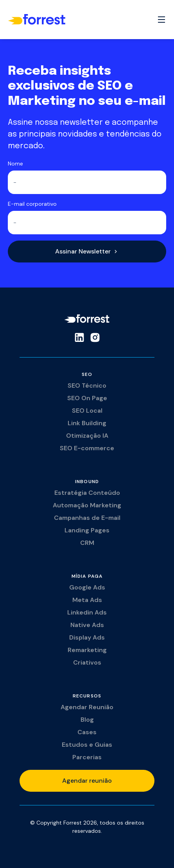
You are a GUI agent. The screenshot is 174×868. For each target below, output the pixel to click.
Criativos (87, 662)
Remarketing (87, 650)
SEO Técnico (87, 385)
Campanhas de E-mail (87, 518)
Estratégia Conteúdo (87, 493)
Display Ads (87, 637)
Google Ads (87, 587)
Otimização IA (87, 436)
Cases (87, 732)
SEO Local (87, 411)
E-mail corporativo (32, 204)
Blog (87, 720)
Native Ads (87, 625)
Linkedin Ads (87, 612)
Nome (15, 164)
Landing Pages (87, 530)
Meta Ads (87, 600)
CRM (87, 543)
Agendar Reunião (87, 707)
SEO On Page (87, 398)
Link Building (87, 423)
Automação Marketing (87, 505)
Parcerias (87, 757)
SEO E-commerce (87, 448)
